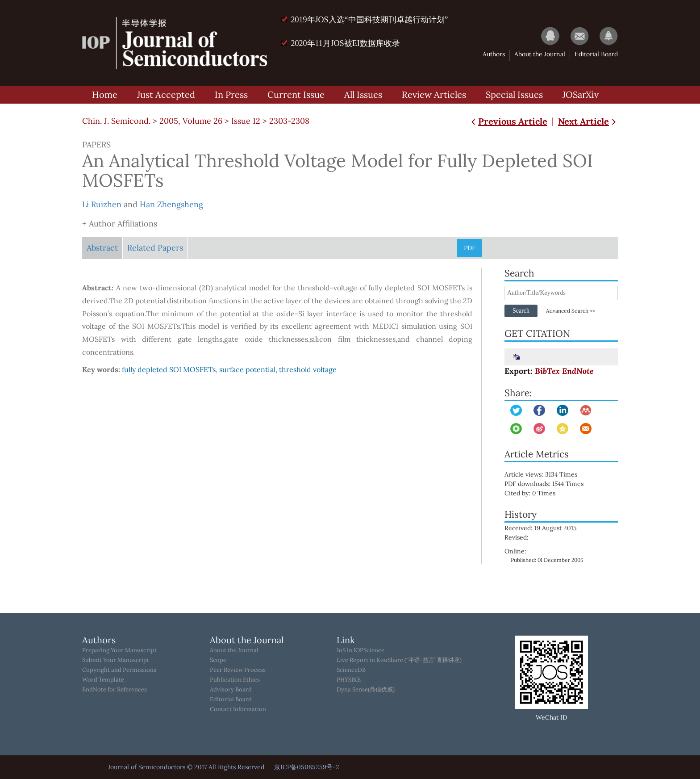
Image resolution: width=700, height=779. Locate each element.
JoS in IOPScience (360, 650)
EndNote (578, 371)
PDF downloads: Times (550, 484)
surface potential (247, 369)
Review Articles (434, 94)
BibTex (547, 371)
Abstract (102, 248)
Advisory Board (231, 690)
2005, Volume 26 (191, 121)
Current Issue (296, 94)
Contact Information (238, 709)
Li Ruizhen (102, 204)
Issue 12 (246, 121)
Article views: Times (547, 474)
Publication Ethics (235, 680)
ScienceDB (351, 670)
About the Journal (540, 54)
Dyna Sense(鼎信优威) (366, 690)
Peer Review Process (238, 670)
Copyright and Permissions (119, 670)
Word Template (103, 680)
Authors (494, 54)
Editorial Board (596, 54)
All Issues (363, 94)
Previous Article (508, 121)
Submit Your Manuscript (116, 660)
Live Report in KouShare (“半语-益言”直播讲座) (399, 660)
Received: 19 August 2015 (541, 528)
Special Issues (514, 94)
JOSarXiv (581, 94)
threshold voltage (308, 369)
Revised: (517, 537)
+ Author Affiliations (120, 224)
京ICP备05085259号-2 (307, 767)
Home (105, 94)
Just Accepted (166, 94)
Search (521, 311)
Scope (218, 660)
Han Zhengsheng (171, 204)
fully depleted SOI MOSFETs (169, 369)
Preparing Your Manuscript (119, 650)
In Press (231, 94)
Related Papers (155, 248)
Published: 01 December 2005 (547, 560)
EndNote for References (115, 690)
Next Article (588, 121)
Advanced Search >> (571, 311)
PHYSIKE (349, 680)
